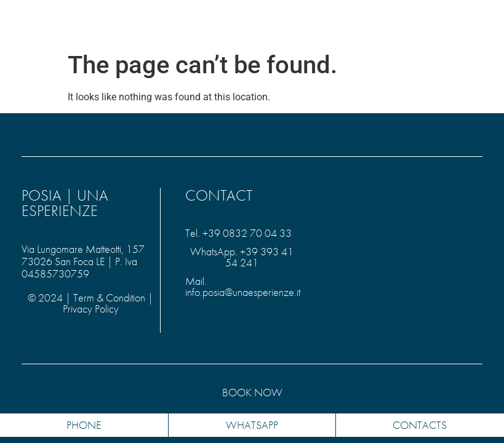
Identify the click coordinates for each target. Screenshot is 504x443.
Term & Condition (109, 297)
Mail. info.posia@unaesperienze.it (243, 286)
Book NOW (252, 392)
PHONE (84, 425)
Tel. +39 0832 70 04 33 (238, 233)
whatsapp (252, 425)
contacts (420, 425)
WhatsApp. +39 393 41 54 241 (242, 257)
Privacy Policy (91, 309)
